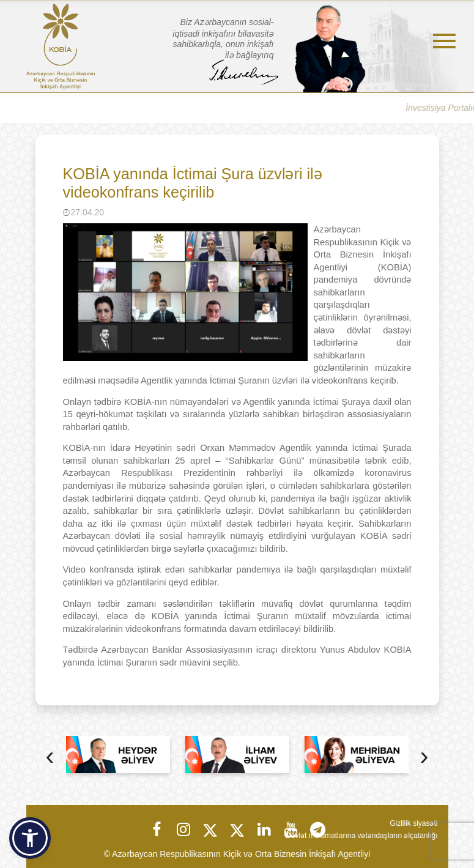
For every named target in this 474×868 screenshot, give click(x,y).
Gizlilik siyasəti (413, 823)
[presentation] (50, 758)
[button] (30, 838)
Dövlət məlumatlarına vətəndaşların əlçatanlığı (361, 836)
